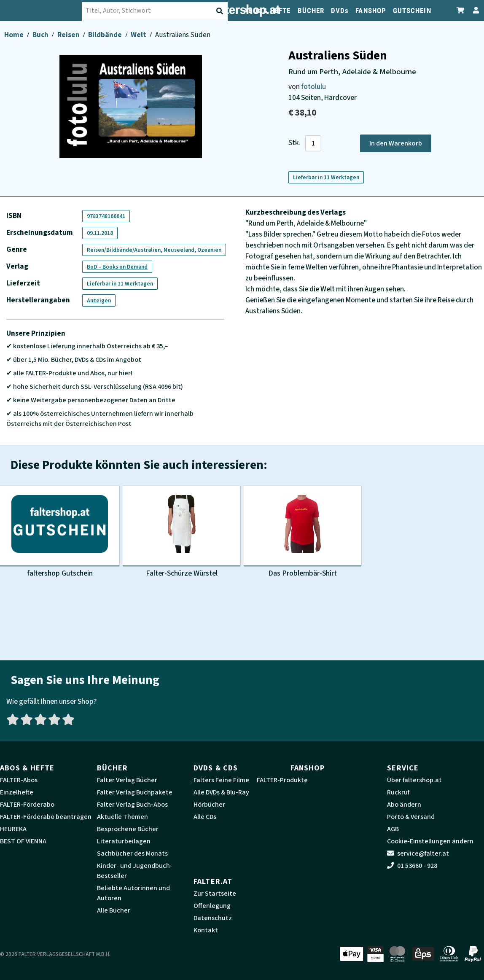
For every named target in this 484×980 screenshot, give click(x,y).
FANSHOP (371, 11)
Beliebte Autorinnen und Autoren (133, 893)
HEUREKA (13, 829)
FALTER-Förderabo (27, 805)
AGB (393, 829)
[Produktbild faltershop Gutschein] (60, 533)
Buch (41, 35)
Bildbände (106, 35)
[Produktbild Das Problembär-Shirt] (302, 533)
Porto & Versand (411, 817)
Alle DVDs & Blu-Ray (221, 792)
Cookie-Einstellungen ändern (430, 841)
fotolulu (313, 87)
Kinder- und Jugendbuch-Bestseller (135, 871)
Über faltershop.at (414, 780)
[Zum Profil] (474, 10)
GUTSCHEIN (412, 11)
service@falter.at (418, 853)
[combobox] (156, 11)
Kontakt (206, 930)
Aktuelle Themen (122, 817)
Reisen (69, 35)
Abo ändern (404, 805)
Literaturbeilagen (124, 841)
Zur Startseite (215, 894)
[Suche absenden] (220, 11)
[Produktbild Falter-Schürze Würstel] (181, 533)
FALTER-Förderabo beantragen (46, 817)
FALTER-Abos (19, 780)
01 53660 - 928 (412, 866)
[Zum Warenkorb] (461, 10)
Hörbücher (209, 805)
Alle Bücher (114, 910)
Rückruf (398, 792)
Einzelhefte (17, 792)
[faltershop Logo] (42, 11)
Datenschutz (213, 918)
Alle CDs (205, 817)
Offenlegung (212, 906)
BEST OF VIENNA (23, 841)
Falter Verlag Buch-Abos (132, 805)
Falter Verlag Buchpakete (135, 792)
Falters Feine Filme (221, 780)
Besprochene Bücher (128, 829)
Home (15, 35)
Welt (139, 35)
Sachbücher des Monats (132, 853)
